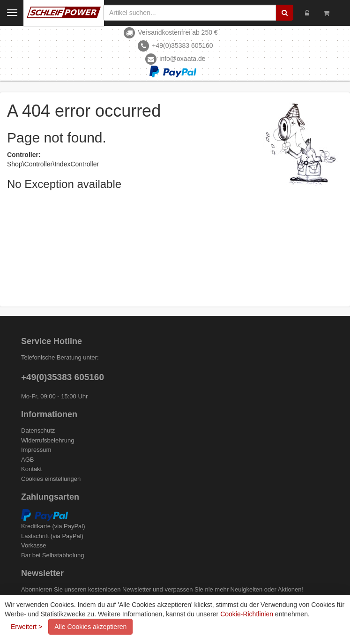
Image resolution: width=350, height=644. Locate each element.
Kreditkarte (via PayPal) (53, 526)
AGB (27, 460)
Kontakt (31, 469)
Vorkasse (34, 545)
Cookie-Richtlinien (247, 614)
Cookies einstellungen (51, 479)
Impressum (36, 450)
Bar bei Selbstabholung (52, 555)
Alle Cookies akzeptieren (90, 627)
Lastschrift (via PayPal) (52, 536)
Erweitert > (26, 627)
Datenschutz (38, 431)
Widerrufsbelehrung (48, 440)
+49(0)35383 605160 (182, 45)
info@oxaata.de (182, 59)
